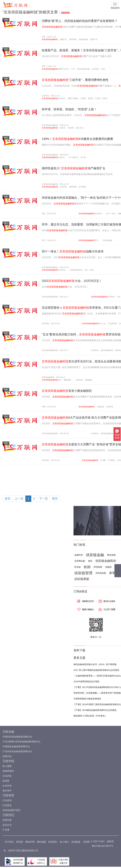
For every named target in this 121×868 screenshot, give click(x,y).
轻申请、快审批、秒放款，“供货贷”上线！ (69, 109)
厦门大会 (102, 323)
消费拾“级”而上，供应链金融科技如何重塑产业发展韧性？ (80, 21)
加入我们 (64, 842)
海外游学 (7, 791)
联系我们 (53, 842)
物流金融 (111, 555)
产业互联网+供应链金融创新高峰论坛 (21, 742)
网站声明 (30, 842)
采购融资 (89, 380)
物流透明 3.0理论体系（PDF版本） (90, 716)
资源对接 (7, 820)
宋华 (103, 69)
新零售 (114, 573)
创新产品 (94, 39)
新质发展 (73, 39)
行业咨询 (7, 800)
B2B (87, 567)
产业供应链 (112, 323)
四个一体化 (111, 214)
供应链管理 (83, 573)
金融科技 (79, 555)
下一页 (43, 499)
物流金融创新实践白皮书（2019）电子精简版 (95, 664)
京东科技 (95, 69)
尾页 (55, 499)
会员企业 (7, 825)
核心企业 (80, 128)
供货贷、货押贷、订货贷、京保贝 (94, 98)
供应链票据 (82, 579)
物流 (90, 561)
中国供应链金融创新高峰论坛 (17, 737)
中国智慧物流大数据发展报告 (87, 699)
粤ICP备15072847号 (102, 846)
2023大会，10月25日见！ (72, 281)
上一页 (19, 499)
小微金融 (100, 407)
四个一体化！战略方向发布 (73, 251)
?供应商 (71, 128)
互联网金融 (80, 561)
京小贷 (83, 157)
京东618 (61, 157)
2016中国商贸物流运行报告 (87, 682)
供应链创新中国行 (12, 810)
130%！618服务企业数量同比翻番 (77, 139)
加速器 (6, 781)
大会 (119, 297)
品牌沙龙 (7, 756)
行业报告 (7, 805)
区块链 (78, 567)
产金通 (6, 830)
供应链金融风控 (106, 561)
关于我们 (9, 842)
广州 (73, 69)
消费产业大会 (63, 69)
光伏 (60, 380)
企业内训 (7, 786)
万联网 (86, 842)
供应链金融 (83, 39)
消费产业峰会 (73, 98)
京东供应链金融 (83, 69)
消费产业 (63, 39)
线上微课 (7, 766)
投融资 (108, 567)
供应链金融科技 (76, 270)
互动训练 (7, 776)
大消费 (103, 460)
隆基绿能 (67, 380)
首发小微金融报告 (67, 391)
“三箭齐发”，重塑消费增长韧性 (75, 80)
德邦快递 (73, 187)
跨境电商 (98, 567)
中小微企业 (74, 157)
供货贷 (62, 128)
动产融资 (82, 187)
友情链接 (76, 842)
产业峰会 (111, 460)
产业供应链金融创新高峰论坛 (17, 751)
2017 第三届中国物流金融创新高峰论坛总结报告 (96, 670)
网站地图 (41, 842)
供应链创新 (101, 573)
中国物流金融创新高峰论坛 (16, 746)
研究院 (20, 842)
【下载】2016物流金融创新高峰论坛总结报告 (95, 710)
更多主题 (79, 658)
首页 (8, 499)
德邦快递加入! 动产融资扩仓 (74, 168)
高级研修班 (8, 771)
